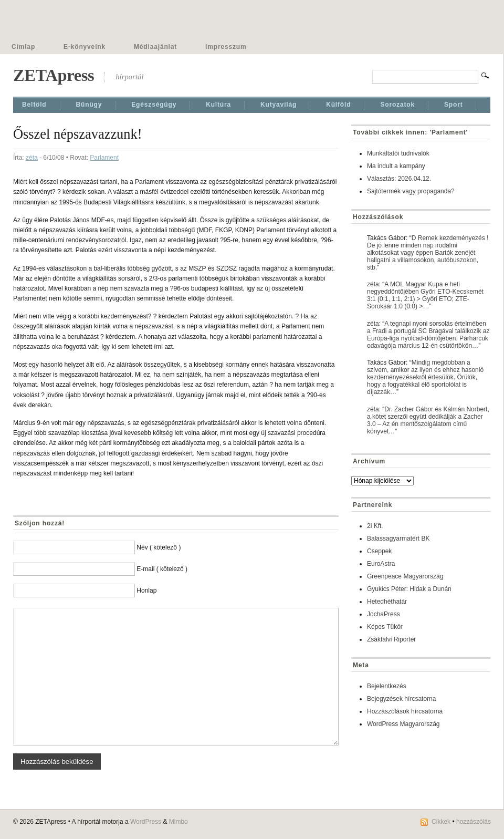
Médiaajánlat (155, 47)
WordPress (146, 822)
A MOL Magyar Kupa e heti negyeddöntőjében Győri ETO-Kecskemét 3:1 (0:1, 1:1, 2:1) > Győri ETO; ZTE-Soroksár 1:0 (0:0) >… (425, 295)
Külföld (338, 105)
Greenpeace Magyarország (405, 576)
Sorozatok (397, 105)
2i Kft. (375, 526)
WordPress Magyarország (403, 724)
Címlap (23, 47)
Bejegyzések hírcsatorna (401, 699)
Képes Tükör (385, 627)
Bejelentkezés (387, 686)
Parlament (104, 158)
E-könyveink (85, 47)
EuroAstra (381, 564)
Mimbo (178, 822)
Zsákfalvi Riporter (391, 639)
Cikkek (441, 822)
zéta (32, 158)
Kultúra (218, 105)
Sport (454, 105)
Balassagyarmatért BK (398, 538)
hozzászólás (474, 822)
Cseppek (379, 551)
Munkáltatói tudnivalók (398, 153)
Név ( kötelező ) (159, 547)
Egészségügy (154, 105)
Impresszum (226, 47)
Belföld (34, 105)
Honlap (146, 591)
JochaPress (384, 614)
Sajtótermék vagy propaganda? (411, 191)
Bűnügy (89, 105)
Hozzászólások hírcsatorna (405, 711)
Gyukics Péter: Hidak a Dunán (409, 589)
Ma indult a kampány (396, 166)
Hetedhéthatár (387, 602)
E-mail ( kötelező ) (162, 569)
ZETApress (54, 75)
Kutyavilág (279, 105)
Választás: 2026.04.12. (399, 179)
